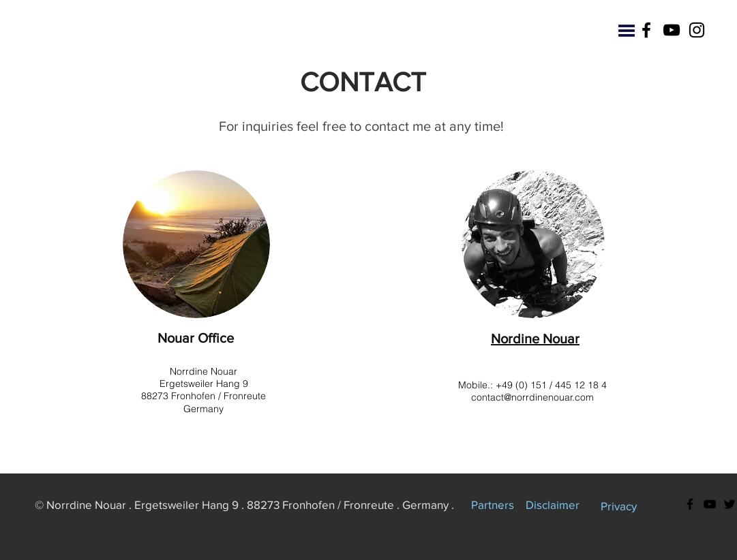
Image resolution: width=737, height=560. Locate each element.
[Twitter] (730, 504)
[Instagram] (697, 30)
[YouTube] (672, 30)
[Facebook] (646, 30)
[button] (627, 31)
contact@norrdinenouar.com (532, 397)
